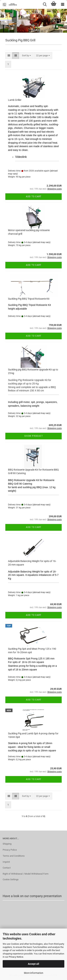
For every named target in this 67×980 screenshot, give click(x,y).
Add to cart (34, 196)
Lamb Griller (15, 100)
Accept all (33, 964)
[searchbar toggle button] (45, 4)
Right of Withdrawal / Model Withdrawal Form (26, 874)
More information (34, 973)
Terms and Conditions (14, 856)
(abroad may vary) (41, 242)
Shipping (7, 844)
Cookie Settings (11, 879)
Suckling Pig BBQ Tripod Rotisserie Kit (29, 299)
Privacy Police (10, 850)
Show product (34, 436)
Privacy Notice (16, 957)
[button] (9, 56)
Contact (7, 868)
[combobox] (26, 56)
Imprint (6, 862)
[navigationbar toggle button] (63, 4)
